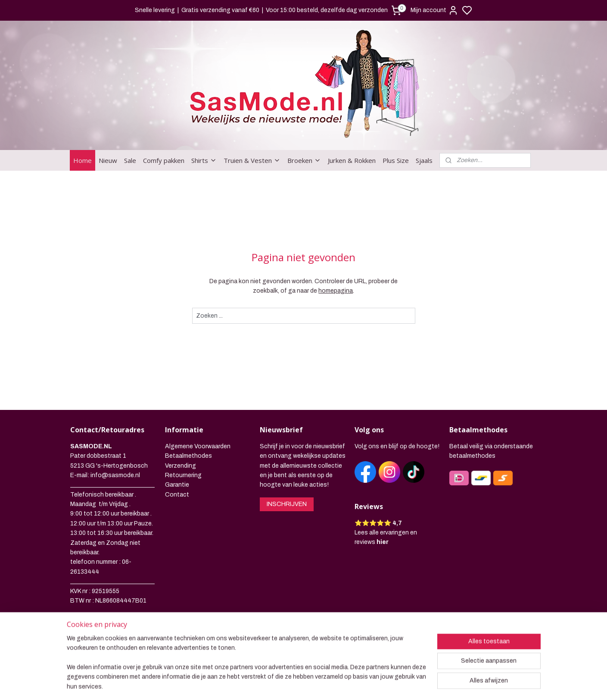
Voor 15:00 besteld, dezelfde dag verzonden (327, 10)
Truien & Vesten (252, 160)
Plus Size (396, 160)
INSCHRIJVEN (287, 504)
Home (82, 160)
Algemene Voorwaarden (198, 446)
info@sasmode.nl (115, 475)
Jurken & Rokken (352, 160)
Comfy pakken (164, 160)
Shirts (204, 160)
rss (349, 684)
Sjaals (424, 160)
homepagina (336, 291)
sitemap (333, 684)
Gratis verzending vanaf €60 (220, 10)
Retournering (183, 475)
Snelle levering (155, 10)
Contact (177, 495)
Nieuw (108, 160)
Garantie (177, 485)
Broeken (304, 160)
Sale (130, 160)
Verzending (181, 466)
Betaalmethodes (188, 456)
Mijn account (434, 10)
